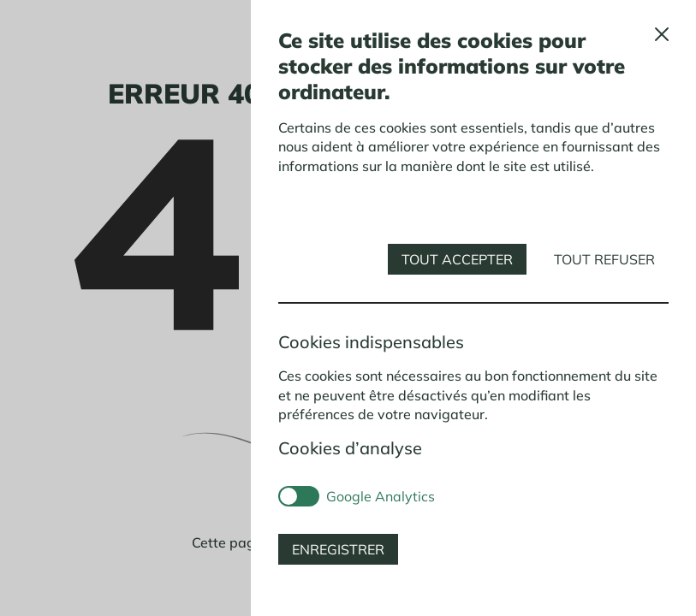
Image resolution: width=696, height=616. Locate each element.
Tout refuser (604, 259)
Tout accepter (457, 259)
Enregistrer (338, 549)
